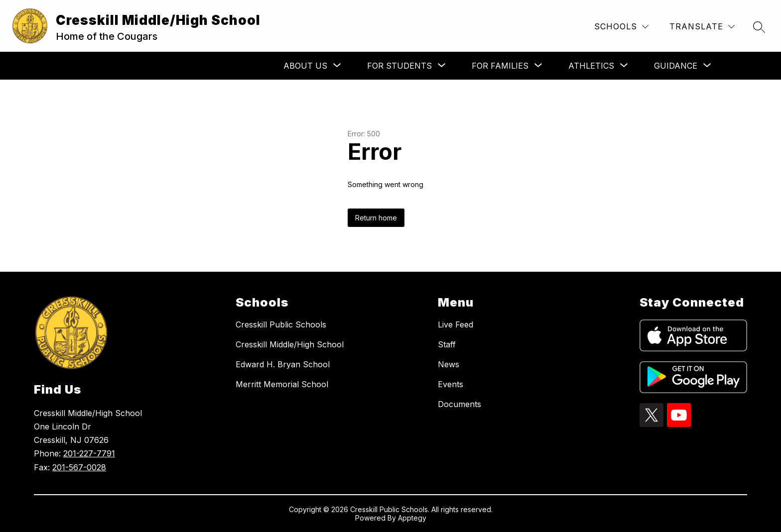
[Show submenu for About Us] (305, 66)
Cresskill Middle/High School (290, 344)
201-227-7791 (89, 453)
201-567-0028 (79, 467)
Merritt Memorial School (282, 384)
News (449, 364)
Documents (459, 404)
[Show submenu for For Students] (399, 66)
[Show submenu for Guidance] (676, 66)
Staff (447, 344)
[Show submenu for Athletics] (591, 66)
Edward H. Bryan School (283, 364)
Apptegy (412, 518)
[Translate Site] (702, 27)
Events (451, 384)
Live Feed (456, 324)
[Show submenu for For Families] (500, 66)
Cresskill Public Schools (281, 324)
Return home (376, 218)
